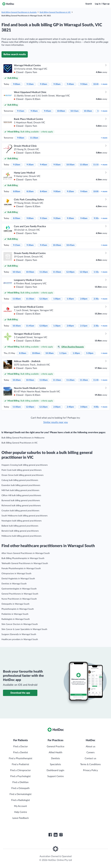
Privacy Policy (90, 770)
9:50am (84, 84)
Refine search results (15, 54)
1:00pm (57, 299)
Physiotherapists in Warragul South (18, 609)
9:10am (30, 84)
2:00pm (84, 299)
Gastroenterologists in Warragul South (19, 589)
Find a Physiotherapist (21, 758)
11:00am (84, 165)
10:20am (17, 380)
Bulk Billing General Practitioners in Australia (19, 12)
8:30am (23, 353)
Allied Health (55, 752)
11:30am (34, 138)
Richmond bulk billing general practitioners (21, 506)
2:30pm (97, 299)
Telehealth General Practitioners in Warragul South (25, 563)
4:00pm (97, 407)
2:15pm (84, 326)
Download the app (20, 693)
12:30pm (43, 299)
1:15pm (63, 353)
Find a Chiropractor (20, 770)
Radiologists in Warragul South (16, 619)
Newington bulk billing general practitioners (22, 521)
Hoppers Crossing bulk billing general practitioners (25, 465)
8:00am (17, 192)
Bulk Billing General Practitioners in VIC (55, 12)
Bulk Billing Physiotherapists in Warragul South (23, 558)
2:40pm (70, 407)
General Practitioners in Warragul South (20, 594)
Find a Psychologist (20, 776)
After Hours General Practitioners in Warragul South (26, 553)
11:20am (44, 272)
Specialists (55, 764)
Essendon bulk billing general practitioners (21, 485)
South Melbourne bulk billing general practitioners (25, 516)
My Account (20, 806)
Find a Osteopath (20, 788)
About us (91, 747)
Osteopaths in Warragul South (15, 604)
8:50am (17, 218)
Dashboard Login (55, 770)
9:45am (48, 111)
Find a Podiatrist (20, 764)
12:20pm (43, 407)
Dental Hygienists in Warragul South (18, 579)
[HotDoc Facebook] (50, 835)
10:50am (70, 165)
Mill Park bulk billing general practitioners (20, 490)
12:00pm (43, 326)
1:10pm (97, 272)
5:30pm (90, 353)
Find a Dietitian (20, 782)
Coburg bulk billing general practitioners (20, 480)
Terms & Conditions (90, 764)
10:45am (70, 245)
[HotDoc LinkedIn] (56, 835)
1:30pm (70, 299)
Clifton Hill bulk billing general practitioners (21, 495)
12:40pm (70, 272)
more (104, 84)
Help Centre (21, 812)
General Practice (55, 747)
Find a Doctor (21, 747)
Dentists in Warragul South (14, 584)
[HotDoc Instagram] (61, 835)
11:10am (97, 165)
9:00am (17, 84)
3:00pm (84, 407)
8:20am (30, 192)
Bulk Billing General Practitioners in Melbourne (23, 438)
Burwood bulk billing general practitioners (21, 501)
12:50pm (84, 272)
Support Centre (55, 776)
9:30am (57, 84)
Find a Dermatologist (21, 794)
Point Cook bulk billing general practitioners (22, 470)
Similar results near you (56, 422)
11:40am (97, 380)
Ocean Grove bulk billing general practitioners (22, 475)
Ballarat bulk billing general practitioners (20, 526)
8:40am (44, 192)
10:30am (88, 111)
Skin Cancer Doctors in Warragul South (20, 624)
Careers (91, 752)
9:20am (44, 84)
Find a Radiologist (21, 800)
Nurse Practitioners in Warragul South (19, 599)
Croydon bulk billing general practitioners (20, 511)
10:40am (97, 84)
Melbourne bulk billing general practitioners (21, 536)
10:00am (61, 111)
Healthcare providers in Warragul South (20, 639)
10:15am (74, 111)
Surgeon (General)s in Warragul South (19, 634)
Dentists (55, 758)
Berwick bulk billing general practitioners (20, 531)
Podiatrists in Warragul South (15, 614)
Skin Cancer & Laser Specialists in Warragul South (24, 629)
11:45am (30, 326)
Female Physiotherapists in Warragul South (21, 569)
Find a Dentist (21, 752)
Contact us (90, 758)
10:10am (17, 272)
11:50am (57, 272)
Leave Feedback (21, 818)
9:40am (70, 84)
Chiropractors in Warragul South (16, 574)
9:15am (21, 111)
